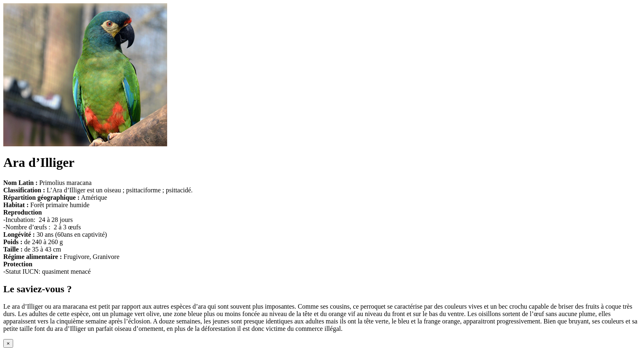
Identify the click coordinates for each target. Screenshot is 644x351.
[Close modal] (8, 343)
